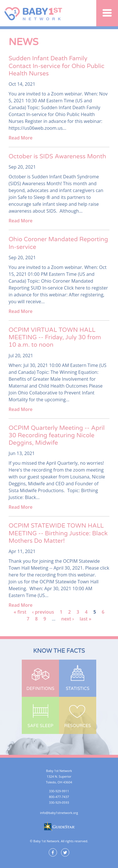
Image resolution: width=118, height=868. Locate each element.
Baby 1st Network (34, 13)
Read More (20, 138)
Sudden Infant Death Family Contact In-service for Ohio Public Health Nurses (56, 66)
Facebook (53, 852)
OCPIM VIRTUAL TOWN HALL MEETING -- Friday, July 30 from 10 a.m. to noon (55, 338)
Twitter (65, 852)
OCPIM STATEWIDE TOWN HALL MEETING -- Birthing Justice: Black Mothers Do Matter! (58, 533)
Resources (78, 726)
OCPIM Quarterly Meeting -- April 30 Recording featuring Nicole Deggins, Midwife (57, 436)
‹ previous (43, 612)
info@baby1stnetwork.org (59, 813)
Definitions (40, 689)
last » (85, 619)
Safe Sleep (40, 726)
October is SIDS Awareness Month (57, 156)
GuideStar (59, 826)
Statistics (78, 689)
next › (68, 619)
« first (20, 612)
